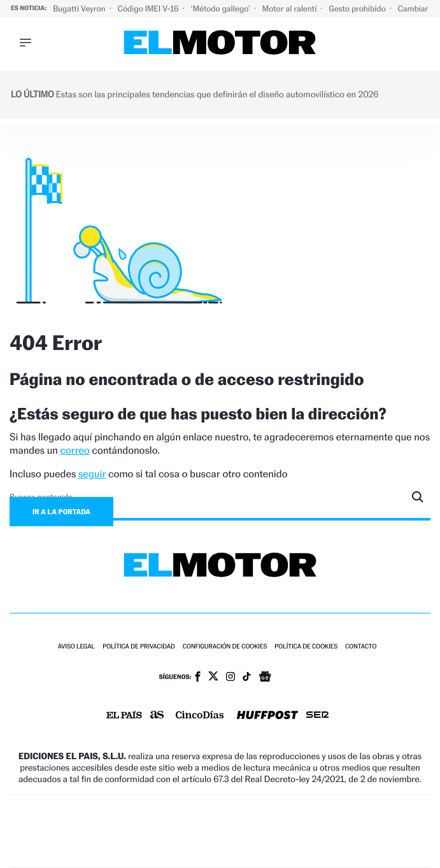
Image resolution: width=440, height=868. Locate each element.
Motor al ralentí (291, 9)
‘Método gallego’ (222, 9)
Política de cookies (306, 647)
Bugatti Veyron (80, 9)
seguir (92, 474)
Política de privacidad (139, 647)
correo (75, 450)
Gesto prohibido (358, 9)
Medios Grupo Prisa (221, 853)
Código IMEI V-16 (149, 9)
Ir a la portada (61, 512)
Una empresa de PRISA (220, 822)
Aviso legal (76, 647)
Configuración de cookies (225, 647)
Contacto (361, 647)
